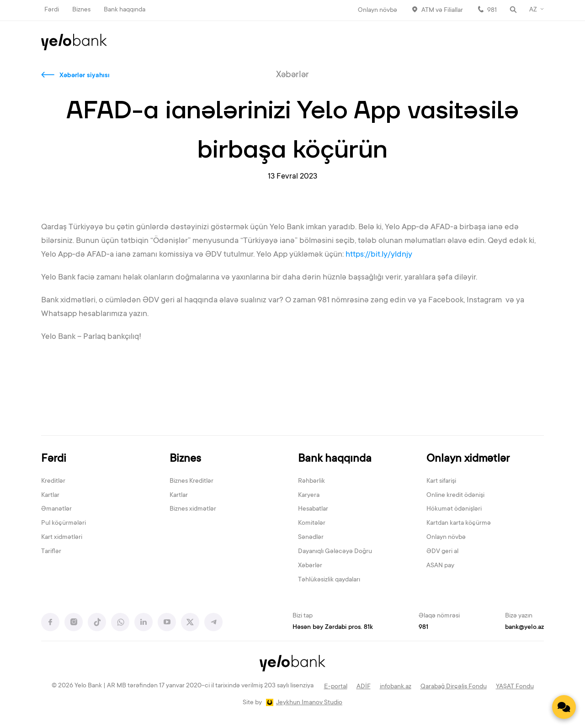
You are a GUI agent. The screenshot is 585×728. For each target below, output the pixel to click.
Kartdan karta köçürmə (459, 523)
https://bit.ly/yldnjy (380, 255)
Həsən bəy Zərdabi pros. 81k (333, 628)
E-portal (336, 687)
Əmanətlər (56, 509)
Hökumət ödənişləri (454, 509)
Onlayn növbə (378, 11)
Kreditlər (53, 481)
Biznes (81, 10)
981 (492, 11)
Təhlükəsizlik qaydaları (329, 580)
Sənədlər (311, 538)
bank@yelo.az (524, 628)
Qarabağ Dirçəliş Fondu (454, 687)
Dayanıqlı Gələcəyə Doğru (335, 552)
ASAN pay (440, 566)
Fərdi (52, 10)
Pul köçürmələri (64, 523)
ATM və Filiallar (442, 11)
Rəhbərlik (311, 481)
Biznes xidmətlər (193, 509)
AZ (533, 10)
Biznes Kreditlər (191, 481)
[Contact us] (564, 707)
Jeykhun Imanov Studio (309, 703)
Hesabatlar (313, 509)
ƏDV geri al (442, 552)
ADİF (364, 687)
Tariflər (51, 552)
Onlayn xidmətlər (468, 459)
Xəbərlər (310, 566)
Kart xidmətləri (62, 538)
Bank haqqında (125, 10)
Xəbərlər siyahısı (85, 76)
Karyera (309, 496)
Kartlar (50, 496)
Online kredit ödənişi (455, 496)
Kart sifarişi (441, 481)
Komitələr (312, 523)
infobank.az (396, 687)
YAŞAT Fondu (515, 687)
